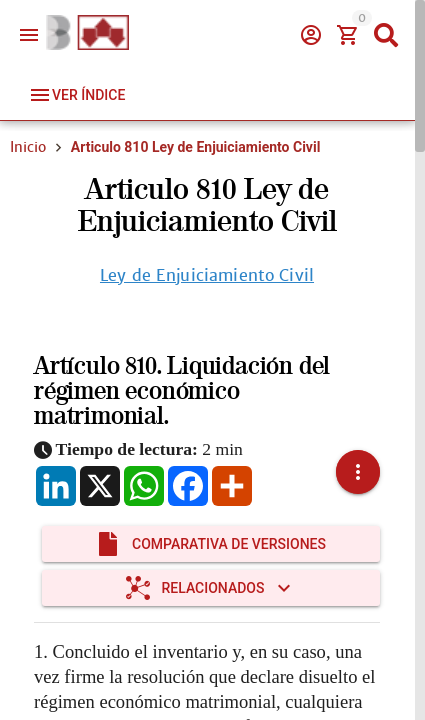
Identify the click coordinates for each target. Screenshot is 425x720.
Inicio (28, 147)
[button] (358, 472)
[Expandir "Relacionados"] (211, 588)
